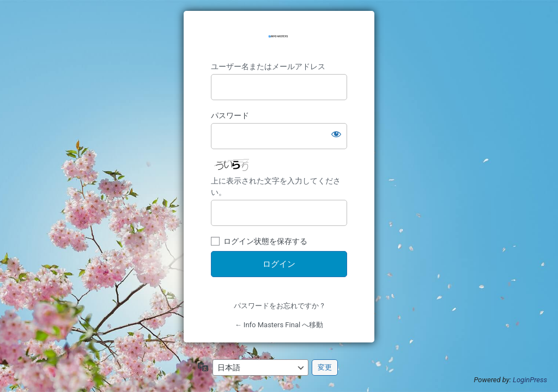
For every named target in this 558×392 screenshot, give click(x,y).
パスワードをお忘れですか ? (279, 306)
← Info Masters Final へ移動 (279, 325)
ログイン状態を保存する (265, 241)
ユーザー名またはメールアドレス (268, 66)
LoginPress (530, 380)
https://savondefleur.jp (279, 38)
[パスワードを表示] (336, 134)
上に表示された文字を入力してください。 (276, 186)
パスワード (230, 115)
